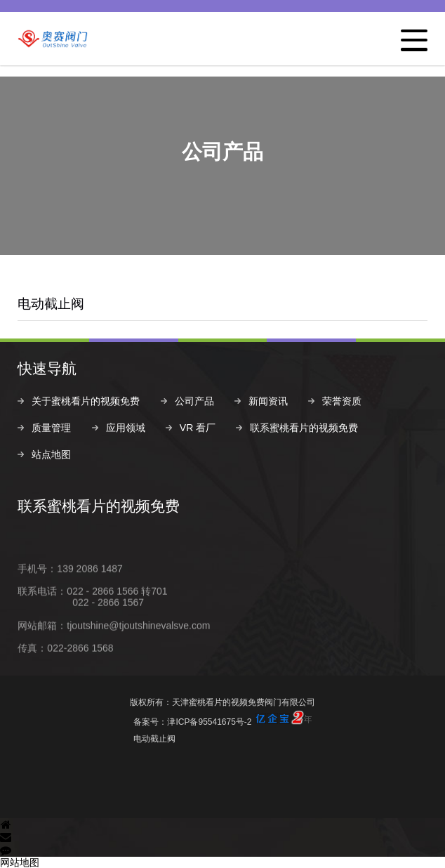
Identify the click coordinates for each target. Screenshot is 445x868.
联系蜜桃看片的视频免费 (304, 428)
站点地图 (51, 454)
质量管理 (51, 428)
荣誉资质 (342, 401)
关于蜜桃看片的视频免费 (86, 401)
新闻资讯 (268, 401)
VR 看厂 (198, 428)
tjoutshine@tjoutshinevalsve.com (138, 647)
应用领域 (126, 428)
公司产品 (194, 401)
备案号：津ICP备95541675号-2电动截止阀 (222, 727)
